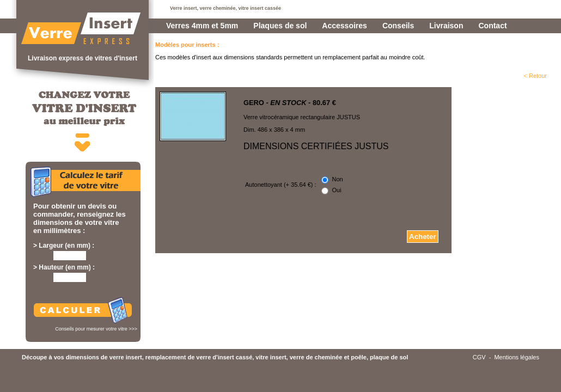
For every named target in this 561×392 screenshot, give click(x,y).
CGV (479, 357)
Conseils (398, 26)
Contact (492, 26)
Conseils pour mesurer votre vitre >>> (96, 329)
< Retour (536, 76)
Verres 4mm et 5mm (202, 26)
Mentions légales (517, 357)
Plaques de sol (280, 26)
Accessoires (344, 26)
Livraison (446, 26)
